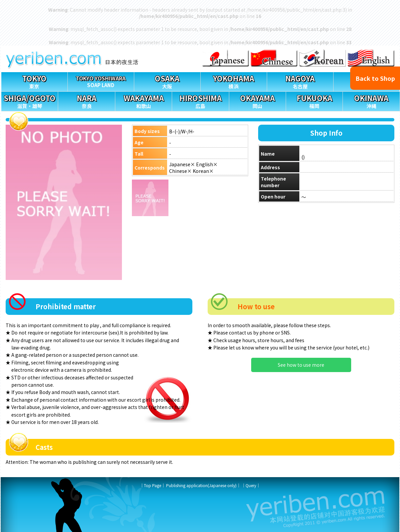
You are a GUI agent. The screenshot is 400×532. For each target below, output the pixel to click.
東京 (34, 81)
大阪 (167, 81)
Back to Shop (375, 78)
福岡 (314, 101)
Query (251, 485)
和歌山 (144, 101)
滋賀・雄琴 (30, 101)
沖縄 (371, 101)
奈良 (86, 101)
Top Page (152, 485)
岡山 (257, 101)
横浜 (234, 81)
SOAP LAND (101, 80)
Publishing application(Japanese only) (201, 485)
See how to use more (301, 365)
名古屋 (300, 81)
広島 (200, 101)
